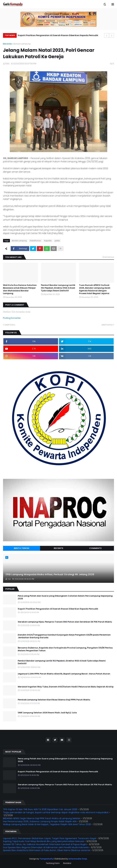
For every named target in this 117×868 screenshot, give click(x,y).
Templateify (46, 859)
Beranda (7, 44)
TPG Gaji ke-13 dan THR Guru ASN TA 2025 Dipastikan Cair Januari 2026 (40, 809)
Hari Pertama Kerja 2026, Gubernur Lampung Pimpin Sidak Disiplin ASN (40, 821)
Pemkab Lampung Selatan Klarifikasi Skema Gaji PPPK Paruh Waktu (54, 700)
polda (57, 241)
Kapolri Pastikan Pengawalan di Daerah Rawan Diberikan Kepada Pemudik (58, 35)
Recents (58, 548)
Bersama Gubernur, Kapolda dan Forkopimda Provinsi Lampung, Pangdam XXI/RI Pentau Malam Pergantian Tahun (65, 649)
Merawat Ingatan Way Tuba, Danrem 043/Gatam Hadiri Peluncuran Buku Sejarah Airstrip (66, 687)
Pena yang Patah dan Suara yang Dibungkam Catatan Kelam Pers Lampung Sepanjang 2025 (65, 597)
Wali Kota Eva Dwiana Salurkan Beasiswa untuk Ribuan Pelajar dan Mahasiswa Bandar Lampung (20, 289)
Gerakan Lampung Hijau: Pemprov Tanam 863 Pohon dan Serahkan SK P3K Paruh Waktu (65, 622)
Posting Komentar (12, 318)
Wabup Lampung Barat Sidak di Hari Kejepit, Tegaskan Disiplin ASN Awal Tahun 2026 (47, 824)
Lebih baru (10, 325)
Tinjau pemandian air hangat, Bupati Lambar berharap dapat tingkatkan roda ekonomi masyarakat (56, 812)
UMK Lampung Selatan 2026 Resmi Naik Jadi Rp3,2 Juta (47, 713)
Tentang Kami (53, 863)
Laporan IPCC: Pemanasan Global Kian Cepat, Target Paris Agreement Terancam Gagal (50, 838)
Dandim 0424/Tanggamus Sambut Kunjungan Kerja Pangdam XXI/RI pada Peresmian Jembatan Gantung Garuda (64, 636)
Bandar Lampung (22, 44)
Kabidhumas (35, 241)
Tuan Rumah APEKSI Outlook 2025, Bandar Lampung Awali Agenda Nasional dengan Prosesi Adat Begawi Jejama (95, 289)
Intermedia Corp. (78, 859)
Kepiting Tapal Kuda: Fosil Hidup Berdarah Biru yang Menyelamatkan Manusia (44, 841)
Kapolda (48, 241)
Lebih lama (107, 325)
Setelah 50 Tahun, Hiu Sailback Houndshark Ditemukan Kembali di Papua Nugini (45, 844)
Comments (95, 548)
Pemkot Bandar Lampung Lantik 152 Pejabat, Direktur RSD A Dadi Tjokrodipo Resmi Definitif (58, 288)
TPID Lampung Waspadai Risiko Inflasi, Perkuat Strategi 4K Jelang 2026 (50, 575)
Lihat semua (108, 257)
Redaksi (67, 863)
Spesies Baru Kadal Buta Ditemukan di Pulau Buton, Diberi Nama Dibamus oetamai (47, 850)
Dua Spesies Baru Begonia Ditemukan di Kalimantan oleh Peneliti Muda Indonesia (46, 847)
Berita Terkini (22, 548)
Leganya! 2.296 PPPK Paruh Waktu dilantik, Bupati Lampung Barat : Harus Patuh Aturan (64, 674)
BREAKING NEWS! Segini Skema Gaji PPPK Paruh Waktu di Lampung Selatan (42, 818)
